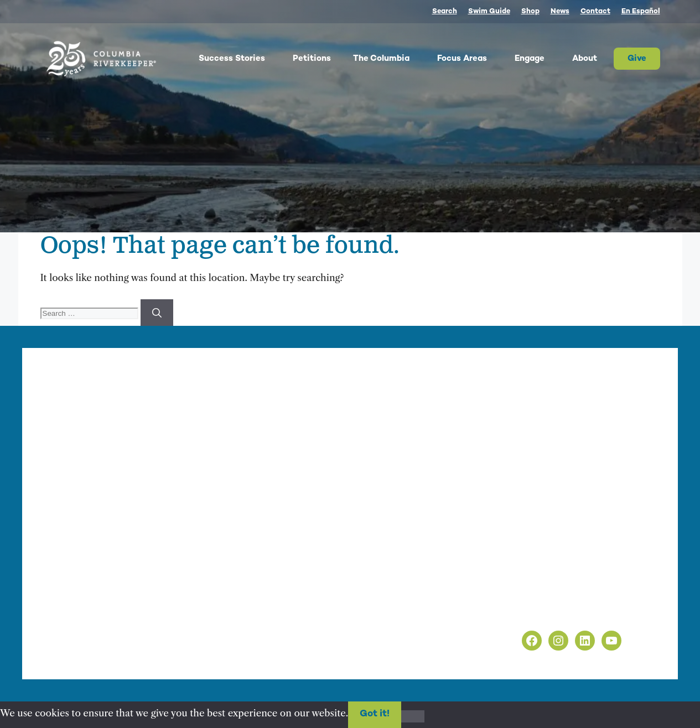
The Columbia (390, 59)
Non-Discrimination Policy (548, 612)
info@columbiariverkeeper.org (303, 495)
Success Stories (240, 59)
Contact (595, 12)
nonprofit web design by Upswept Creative (271, 652)
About (593, 59)
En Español (641, 12)
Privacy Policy (519, 598)
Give (637, 59)
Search (445, 12)
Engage (538, 59)
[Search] (157, 313)
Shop (530, 12)
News (560, 12)
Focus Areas (470, 59)
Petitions (312, 59)
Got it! (375, 714)
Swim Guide (489, 12)
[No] (413, 716)
